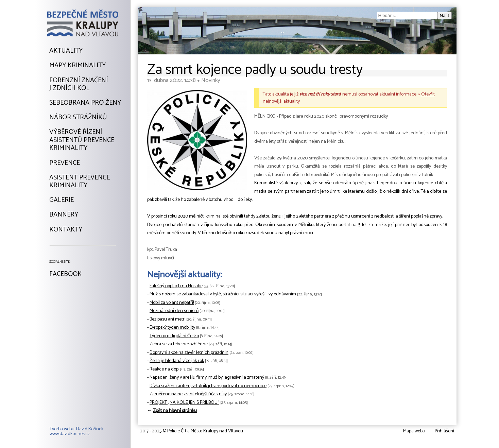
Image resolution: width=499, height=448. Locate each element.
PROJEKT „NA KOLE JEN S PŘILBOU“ (184, 403)
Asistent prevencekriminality (80, 182)
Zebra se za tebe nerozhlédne (179, 344)
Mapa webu (414, 431)
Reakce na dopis (166, 369)
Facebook (65, 274)
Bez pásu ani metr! (167, 319)
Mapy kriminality (78, 66)
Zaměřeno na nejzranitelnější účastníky (188, 394)
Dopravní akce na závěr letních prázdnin (189, 353)
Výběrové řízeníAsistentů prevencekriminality (82, 140)
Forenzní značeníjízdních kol (79, 84)
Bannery (64, 215)
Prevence (65, 163)
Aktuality (66, 51)
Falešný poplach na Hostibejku (179, 286)
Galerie (62, 200)
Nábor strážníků (78, 118)
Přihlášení (444, 431)
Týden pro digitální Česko (174, 336)
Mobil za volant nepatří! (172, 303)
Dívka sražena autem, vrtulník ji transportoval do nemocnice (208, 386)
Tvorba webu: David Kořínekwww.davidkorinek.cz (76, 432)
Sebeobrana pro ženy (85, 103)
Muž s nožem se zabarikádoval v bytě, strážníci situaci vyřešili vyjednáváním (223, 294)
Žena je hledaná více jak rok (177, 361)
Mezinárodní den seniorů (174, 311)
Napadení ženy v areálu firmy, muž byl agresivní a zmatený (207, 377)
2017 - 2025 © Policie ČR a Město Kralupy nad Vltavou (192, 431)
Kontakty (66, 230)
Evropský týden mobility (172, 328)
